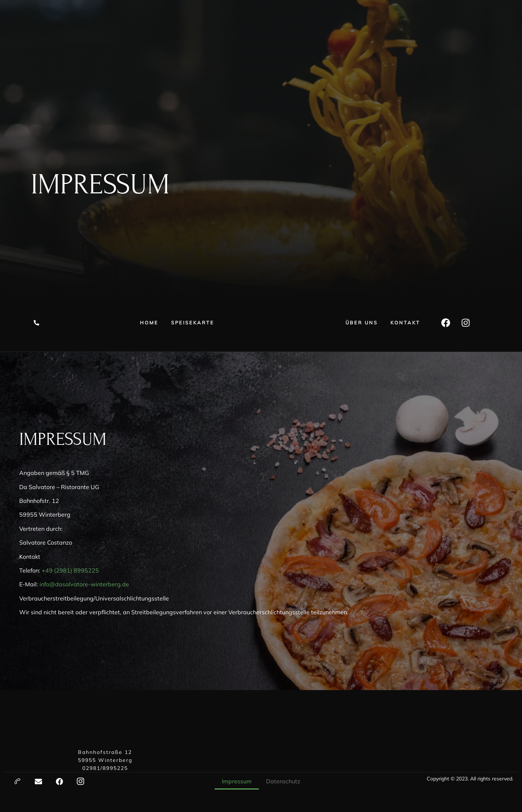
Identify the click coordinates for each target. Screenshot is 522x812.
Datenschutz (283, 781)
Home (149, 323)
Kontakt (405, 323)
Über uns (362, 323)
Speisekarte (193, 323)
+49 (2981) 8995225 (70, 570)
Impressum (237, 781)
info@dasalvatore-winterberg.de (84, 584)
